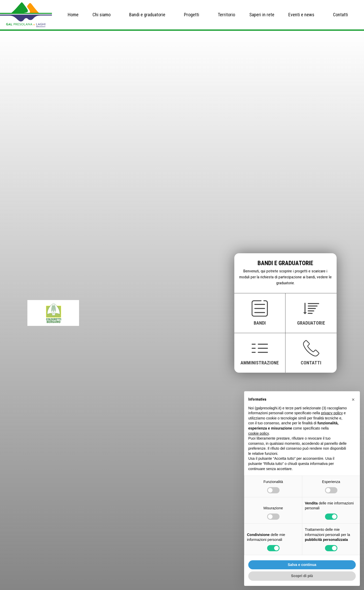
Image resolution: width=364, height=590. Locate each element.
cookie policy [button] (259, 433)
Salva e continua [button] (302, 565)
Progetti (192, 15)
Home (73, 15)
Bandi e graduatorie (147, 15)
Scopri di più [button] (302, 576)
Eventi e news (301, 15)
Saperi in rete (262, 15)
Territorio (226, 15)
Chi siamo (102, 15)
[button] (353, 400)
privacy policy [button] (332, 413)
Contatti (340, 15)
